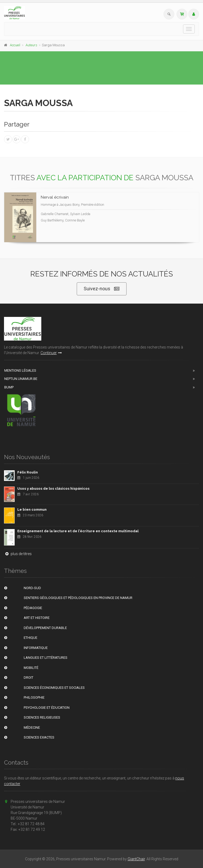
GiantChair (136, 859)
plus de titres (18, 554)
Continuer (51, 353)
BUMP (9, 387)
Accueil (15, 45)
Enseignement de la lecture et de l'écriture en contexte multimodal (78, 531)
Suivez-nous (102, 289)
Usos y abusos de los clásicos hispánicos (53, 488)
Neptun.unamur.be (21, 379)
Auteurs (31, 45)
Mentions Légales (20, 370)
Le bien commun (32, 510)
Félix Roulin (28, 472)
